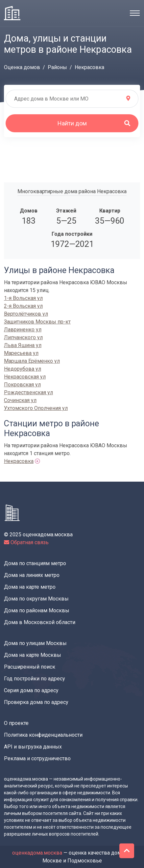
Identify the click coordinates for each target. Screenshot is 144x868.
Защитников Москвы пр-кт (37, 322)
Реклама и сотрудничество (37, 758)
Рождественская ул (28, 392)
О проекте (16, 723)
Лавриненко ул (23, 330)
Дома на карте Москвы (33, 655)
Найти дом (94, 123)
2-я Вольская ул (23, 306)
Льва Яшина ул (23, 345)
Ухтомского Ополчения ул (36, 408)
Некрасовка (19, 461)
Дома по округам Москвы (36, 599)
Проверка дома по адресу (36, 702)
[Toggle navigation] (135, 13)
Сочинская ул (20, 400)
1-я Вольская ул (23, 298)
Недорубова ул (23, 369)
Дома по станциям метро (35, 563)
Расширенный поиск (30, 667)
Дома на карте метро (30, 587)
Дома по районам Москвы (37, 610)
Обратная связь (26, 542)
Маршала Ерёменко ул (32, 361)
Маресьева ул (21, 353)
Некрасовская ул (25, 377)
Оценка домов (22, 67)
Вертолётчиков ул (26, 314)
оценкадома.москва (37, 853)
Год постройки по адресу (35, 679)
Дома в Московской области (40, 622)
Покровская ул (22, 385)
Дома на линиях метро (32, 575)
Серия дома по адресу (31, 690)
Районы (57, 67)
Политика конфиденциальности (43, 735)
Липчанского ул (23, 337)
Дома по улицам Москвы (35, 643)
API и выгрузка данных (33, 747)
